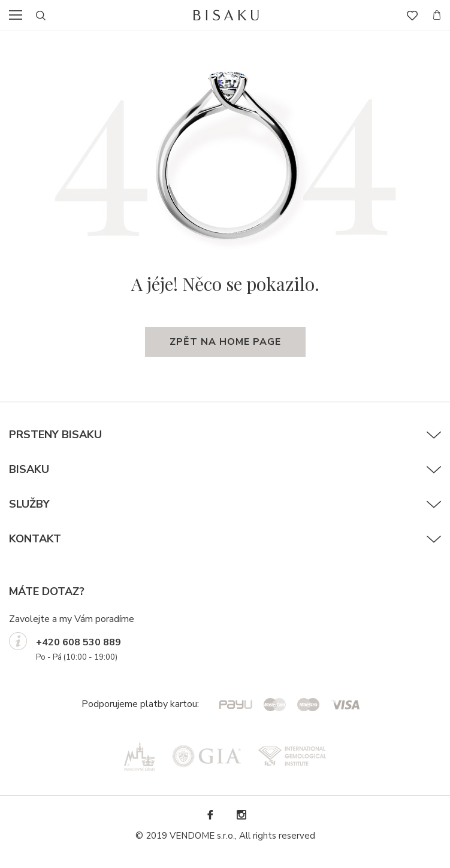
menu (19, 15)
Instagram (241, 815)
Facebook (210, 815)
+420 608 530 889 (78, 642)
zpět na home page (225, 342)
